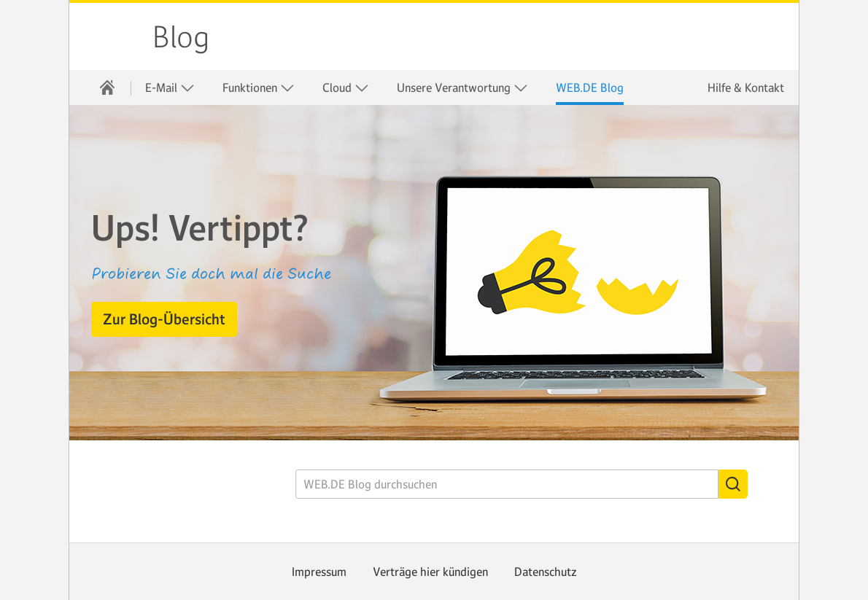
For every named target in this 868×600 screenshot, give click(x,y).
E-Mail (170, 88)
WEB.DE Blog (590, 87)
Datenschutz (546, 572)
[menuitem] (107, 87)
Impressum (319, 572)
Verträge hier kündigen (430, 572)
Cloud (346, 88)
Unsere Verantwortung (462, 88)
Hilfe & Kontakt (746, 87)
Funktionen (259, 88)
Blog (181, 37)
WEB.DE (112, 36)
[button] (164, 319)
